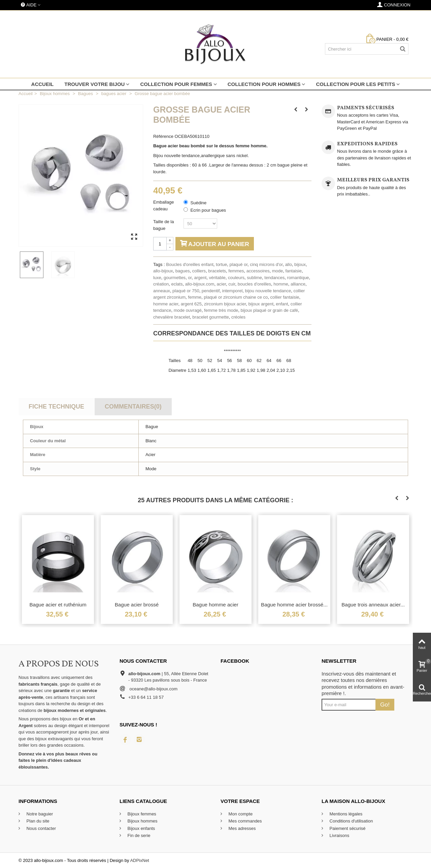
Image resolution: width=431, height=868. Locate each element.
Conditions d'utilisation (351, 821)
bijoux (300, 264)
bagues (183, 271)
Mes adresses (242, 828)
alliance (298, 284)
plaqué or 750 (186, 291)
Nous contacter (41, 828)
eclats (177, 284)
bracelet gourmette (210, 317)
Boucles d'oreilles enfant (190, 264)
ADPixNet (139, 860)
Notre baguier (39, 814)
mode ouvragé (188, 310)
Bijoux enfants (141, 828)
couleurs (236, 278)
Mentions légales (345, 814)
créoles (238, 317)
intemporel (233, 291)
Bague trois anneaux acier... (373, 605)
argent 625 (191, 304)
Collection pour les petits (355, 84)
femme (195, 297)
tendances (274, 278)
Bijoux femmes (141, 814)
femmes (236, 271)
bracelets (217, 271)
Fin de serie (138, 835)
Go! (385, 705)
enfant (282, 304)
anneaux (162, 291)
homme (281, 284)
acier (221, 284)
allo (289, 264)
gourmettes (175, 278)
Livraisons (339, 835)
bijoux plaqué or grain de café (269, 310)
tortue (221, 264)
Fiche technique (56, 407)
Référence (163, 136)
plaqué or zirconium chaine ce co (236, 297)
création (161, 284)
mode (278, 271)
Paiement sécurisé (347, 828)
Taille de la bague (163, 225)
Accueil (43, 84)
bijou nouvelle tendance (268, 291)
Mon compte (240, 814)
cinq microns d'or (266, 264)
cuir (232, 284)
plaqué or (239, 264)
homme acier (166, 304)
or (190, 278)
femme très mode (221, 310)
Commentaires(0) (133, 407)
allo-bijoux (163, 271)
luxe (157, 278)
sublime (254, 278)
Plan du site (37, 821)
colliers (199, 271)
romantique (298, 278)
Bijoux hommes (142, 821)
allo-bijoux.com (200, 284)
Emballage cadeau (163, 205)
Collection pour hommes (264, 84)
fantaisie (293, 271)
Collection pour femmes (176, 84)
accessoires (258, 271)
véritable (217, 278)
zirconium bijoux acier (225, 304)
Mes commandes (245, 821)
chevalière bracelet (172, 317)
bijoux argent (261, 304)
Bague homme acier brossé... (294, 605)
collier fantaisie (285, 297)
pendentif (211, 291)
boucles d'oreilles (254, 284)
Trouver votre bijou (94, 84)
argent (200, 278)
